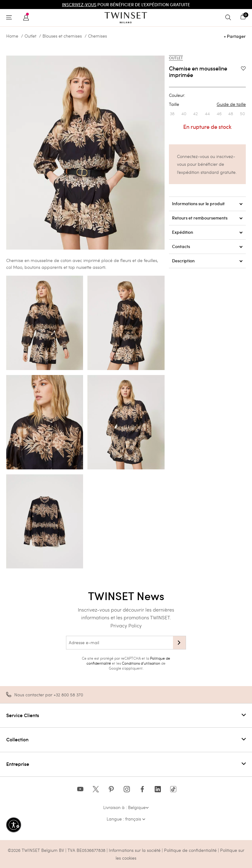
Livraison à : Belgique (126, 807)
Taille (207, 104)
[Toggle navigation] (11, 18)
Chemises (97, 36)
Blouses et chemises (62, 36)
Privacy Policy (126, 625)
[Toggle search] (230, 18)
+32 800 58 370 (68, 695)
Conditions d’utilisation (141, 663)
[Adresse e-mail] (119, 643)
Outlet (30, 36)
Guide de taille (231, 104)
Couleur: (177, 95)
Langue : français (126, 819)
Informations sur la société (135, 850)
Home (12, 36)
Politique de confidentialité (191, 850)
